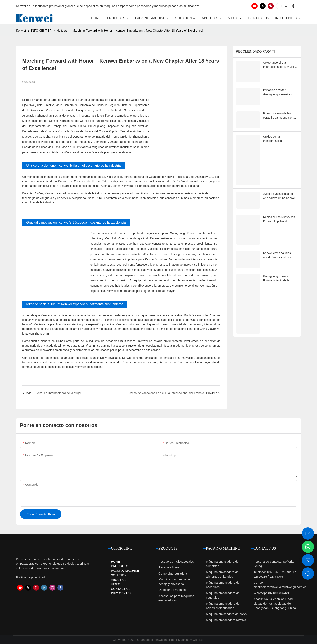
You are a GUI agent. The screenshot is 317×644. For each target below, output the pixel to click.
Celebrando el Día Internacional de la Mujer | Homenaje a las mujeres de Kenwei (280, 65)
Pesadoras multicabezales (176, 561)
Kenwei (21, 30)
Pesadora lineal (169, 567)
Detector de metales (172, 590)
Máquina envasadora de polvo (226, 614)
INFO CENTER (41, 30)
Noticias (62, 30)
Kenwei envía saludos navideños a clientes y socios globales (277, 255)
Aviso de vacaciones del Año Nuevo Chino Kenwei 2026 (279, 196)
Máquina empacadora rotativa (226, 620)
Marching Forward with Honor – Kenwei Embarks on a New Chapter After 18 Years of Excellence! (138, 30)
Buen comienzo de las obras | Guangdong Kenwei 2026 (280, 116)
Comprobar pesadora (173, 573)
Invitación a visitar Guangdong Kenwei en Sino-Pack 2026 (278, 93)
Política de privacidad (30, 577)
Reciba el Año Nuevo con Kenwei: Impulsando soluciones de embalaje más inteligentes (279, 219)
